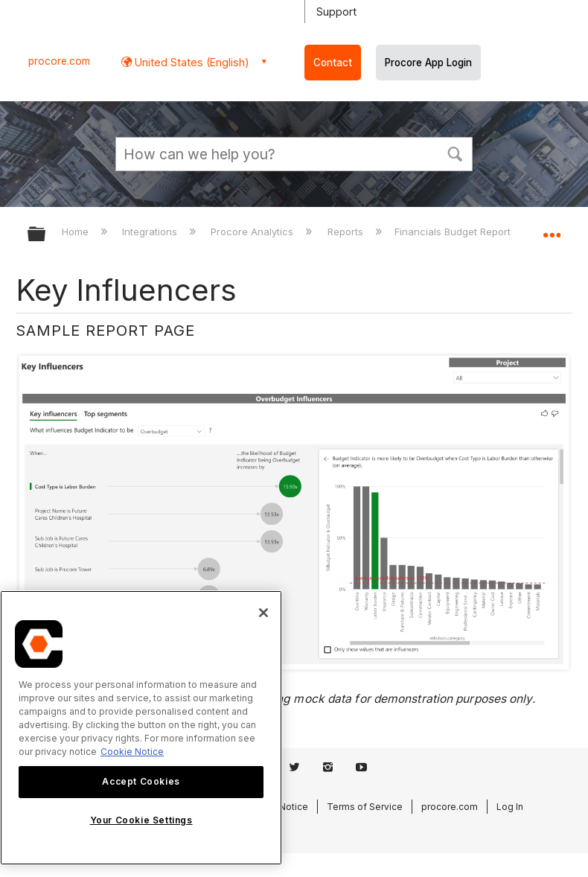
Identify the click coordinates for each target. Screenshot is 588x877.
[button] (455, 153)
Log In (510, 807)
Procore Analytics (253, 232)
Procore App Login (428, 63)
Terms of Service (365, 807)
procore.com (59, 61)
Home (77, 232)
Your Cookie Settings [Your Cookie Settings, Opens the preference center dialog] (141, 820)
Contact (333, 63)
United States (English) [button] (191, 62)
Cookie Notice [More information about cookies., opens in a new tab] (132, 752)
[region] (141, 728)
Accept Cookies (141, 781)
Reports (347, 232)
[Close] (263, 613)
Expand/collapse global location (552, 229)
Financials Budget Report (454, 232)
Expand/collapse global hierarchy (46, 235)
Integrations (151, 232)
